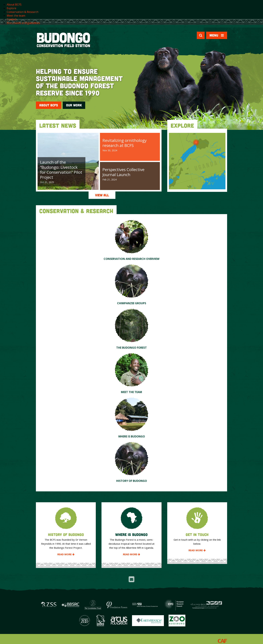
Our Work (74, 105)
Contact (12, 19)
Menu (217, 35)
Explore (11, 8)
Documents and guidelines (23, 23)
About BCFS (14, 5)
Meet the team (16, 16)
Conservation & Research (23, 12)
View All (102, 195)
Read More (66, 554)
